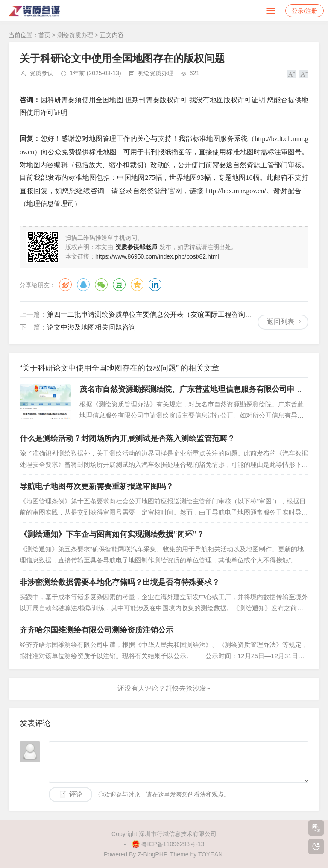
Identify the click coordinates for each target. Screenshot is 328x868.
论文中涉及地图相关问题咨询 (91, 327)
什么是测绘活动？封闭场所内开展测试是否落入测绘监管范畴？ (127, 438)
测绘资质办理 (75, 35)
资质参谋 (41, 73)
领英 (155, 285)
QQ (83, 285)
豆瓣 (119, 285)
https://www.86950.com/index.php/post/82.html (157, 256)
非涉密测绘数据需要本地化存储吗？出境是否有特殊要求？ (120, 582)
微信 (101, 285)
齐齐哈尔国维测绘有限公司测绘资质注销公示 (97, 630)
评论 (76, 794)
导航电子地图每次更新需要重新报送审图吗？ (97, 486)
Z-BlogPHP (152, 854)
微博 (65, 285)
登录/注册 (305, 11)
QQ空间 (137, 285)
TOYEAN (210, 854)
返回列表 (281, 322)
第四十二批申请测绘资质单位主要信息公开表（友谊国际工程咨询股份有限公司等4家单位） (186, 314)
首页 (44, 35)
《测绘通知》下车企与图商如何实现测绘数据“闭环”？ (112, 534)
